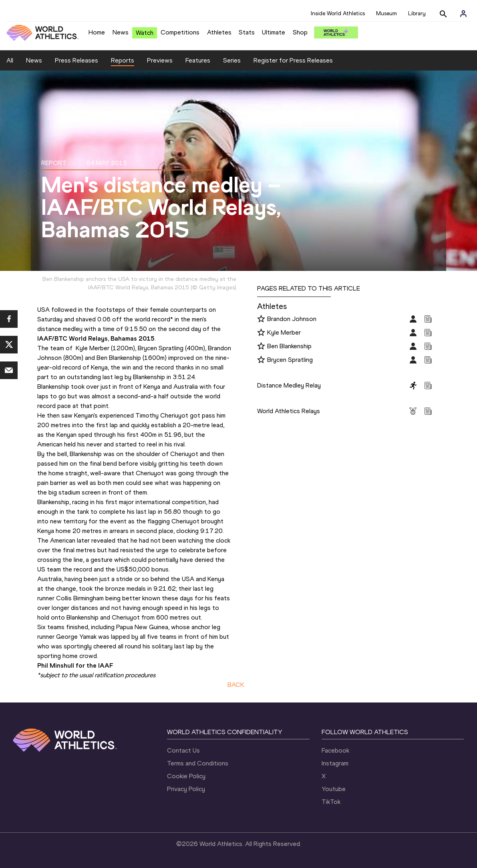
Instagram (335, 763)
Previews (160, 60)
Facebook (335, 750)
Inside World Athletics (338, 13)
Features (198, 60)
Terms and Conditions (198, 763)
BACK (236, 685)
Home (97, 32)
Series (232, 60)
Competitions (180, 32)
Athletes (219, 32)
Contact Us (183, 750)
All (10, 60)
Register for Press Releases (293, 60)
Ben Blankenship (289, 346)
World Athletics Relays (289, 411)
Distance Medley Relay (289, 385)
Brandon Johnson (292, 319)
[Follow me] (261, 319)
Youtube (334, 789)
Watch (145, 33)
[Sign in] (463, 14)
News (121, 32)
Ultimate (274, 32)
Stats (247, 32)
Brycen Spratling (290, 360)
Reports (123, 60)
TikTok (331, 802)
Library (417, 13)
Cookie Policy (186, 776)
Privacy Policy (186, 789)
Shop (300, 32)
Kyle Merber (284, 332)
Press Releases (76, 60)
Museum (386, 13)
